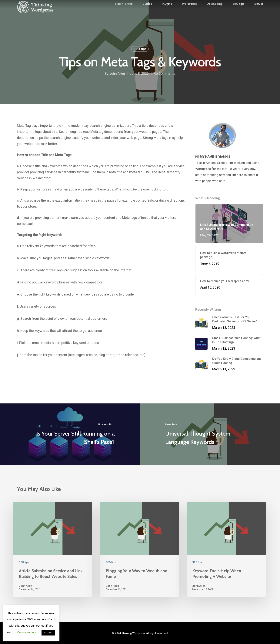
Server (259, 12)
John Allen (117, 74)
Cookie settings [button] (27, 632)
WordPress (189, 12)
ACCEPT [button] (48, 633)
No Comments (164, 74)
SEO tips (238, 12)
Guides (147, 12)
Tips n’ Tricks (124, 12)
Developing (215, 12)
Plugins (167, 12)
